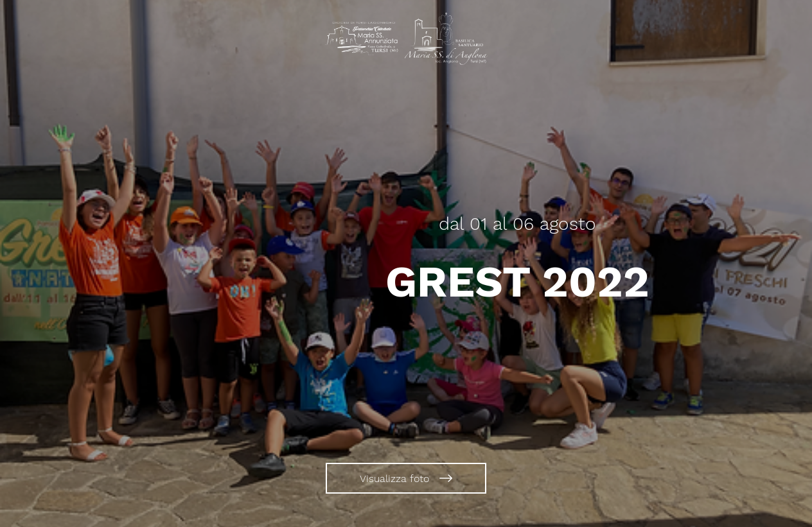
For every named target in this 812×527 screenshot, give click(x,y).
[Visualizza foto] (406, 478)
